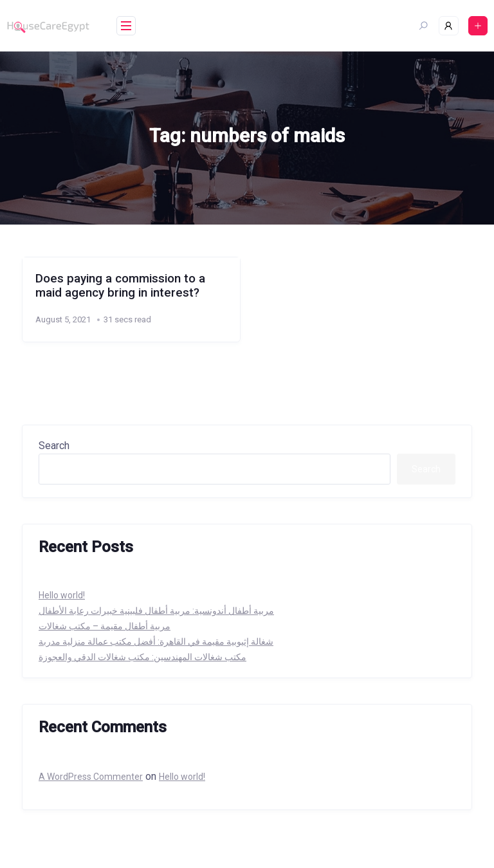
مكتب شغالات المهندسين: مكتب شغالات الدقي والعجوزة (142, 657)
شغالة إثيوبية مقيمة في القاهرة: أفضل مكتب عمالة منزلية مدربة (156, 642)
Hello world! (62, 595)
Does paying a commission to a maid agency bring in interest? (120, 286)
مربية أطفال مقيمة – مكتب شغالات (105, 626)
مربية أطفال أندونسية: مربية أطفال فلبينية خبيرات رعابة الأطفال (156, 611)
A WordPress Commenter (91, 777)
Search (54, 446)
